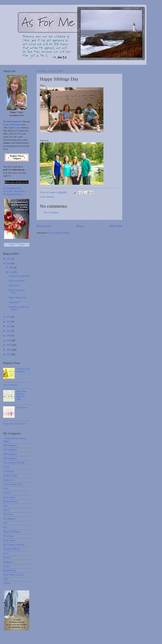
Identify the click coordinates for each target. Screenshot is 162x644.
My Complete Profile (12, 188)
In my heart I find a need (14, 424)
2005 (9, 354)
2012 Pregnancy (10, 458)
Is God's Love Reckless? (19, 276)
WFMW (7, 584)
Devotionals (8, 471)
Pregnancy (8, 562)
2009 (9, 336)
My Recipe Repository (13, 194)
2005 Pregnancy (10, 445)
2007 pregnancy (10, 450)
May (12, 268)
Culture (6, 467)
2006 (9, 350)
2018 (9, 264)
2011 (9, 326)
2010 (9, 331)
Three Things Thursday (13, 575)
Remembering (9, 571)
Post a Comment (51, 213)
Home (80, 226)
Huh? (6, 506)
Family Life (8, 480)
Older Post (116, 226)
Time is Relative (10, 385)
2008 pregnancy (10, 454)
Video (6, 579)
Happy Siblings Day (17, 298)
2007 (9, 345)
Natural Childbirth (11, 549)
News (6, 553)
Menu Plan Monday (12, 532)
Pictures (50, 197)
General (7, 493)
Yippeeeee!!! (14, 302)
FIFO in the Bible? (17, 281)
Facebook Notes (10, 476)
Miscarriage (8, 536)
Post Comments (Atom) (59, 233)
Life (5, 527)
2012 (9, 322)
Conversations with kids (14, 463)
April (12, 272)
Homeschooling (10, 502)
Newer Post (44, 226)
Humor (6, 510)
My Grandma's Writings (14, 545)
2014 (9, 317)
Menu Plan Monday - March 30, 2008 (21, 395)
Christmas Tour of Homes (23, 370)
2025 (9, 259)
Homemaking (9, 497)
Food (5, 489)
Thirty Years (14, 285)
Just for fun (8, 514)
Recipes (7, 566)
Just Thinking (9, 519)
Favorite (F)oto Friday (13, 484)
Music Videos (9, 540)
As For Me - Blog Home (14, 191)
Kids (5, 523)
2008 (9, 340)
